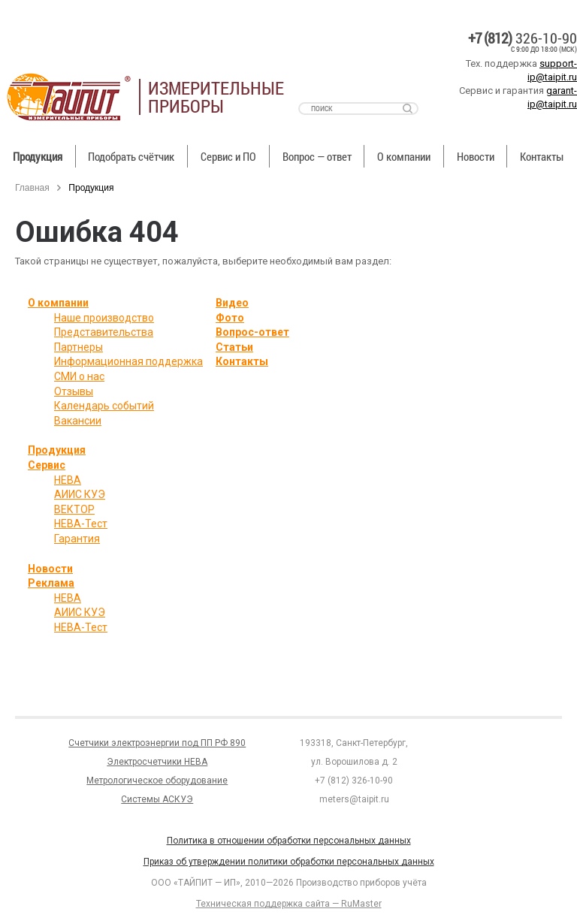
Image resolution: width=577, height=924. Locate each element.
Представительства (104, 332)
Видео (232, 303)
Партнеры (79, 347)
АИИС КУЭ (80, 494)
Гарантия (77, 539)
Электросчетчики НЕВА (157, 762)
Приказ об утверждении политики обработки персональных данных (289, 862)
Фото (230, 318)
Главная (32, 188)
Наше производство (104, 318)
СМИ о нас (79, 376)
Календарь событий (104, 406)
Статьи (234, 347)
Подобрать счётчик (131, 156)
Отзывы (74, 391)
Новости (476, 156)
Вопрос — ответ (317, 156)
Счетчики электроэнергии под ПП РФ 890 (157, 743)
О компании (404, 156)
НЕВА (68, 480)
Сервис (47, 465)
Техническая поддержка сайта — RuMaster (289, 904)
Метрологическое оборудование (157, 781)
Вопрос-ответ (252, 332)
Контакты (242, 361)
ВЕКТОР (74, 509)
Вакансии (78, 421)
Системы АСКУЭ (157, 799)
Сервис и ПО (228, 156)
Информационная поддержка (128, 361)
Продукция (38, 156)
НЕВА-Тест (81, 524)
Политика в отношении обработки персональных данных (289, 841)
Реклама (51, 583)
